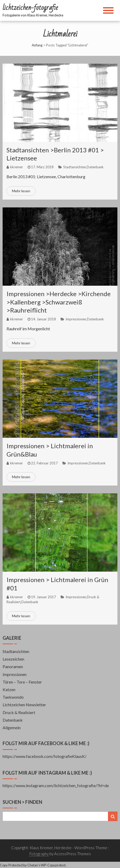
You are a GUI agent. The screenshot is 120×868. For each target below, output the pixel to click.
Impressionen (76, 319)
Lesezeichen (13, 659)
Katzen (9, 689)
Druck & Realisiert (19, 712)
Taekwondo (13, 697)
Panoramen (13, 666)
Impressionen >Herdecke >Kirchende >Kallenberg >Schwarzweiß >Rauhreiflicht (59, 302)
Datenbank (95, 167)
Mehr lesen (21, 191)
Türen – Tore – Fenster (22, 682)
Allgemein (12, 728)
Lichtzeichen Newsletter (24, 705)
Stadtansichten (75, 167)
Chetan (33, 865)
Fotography (39, 854)
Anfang (37, 45)
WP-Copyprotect (53, 865)
